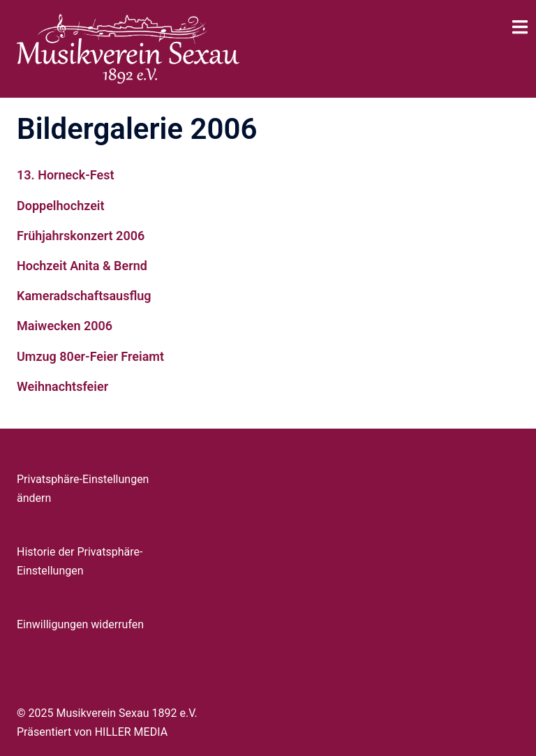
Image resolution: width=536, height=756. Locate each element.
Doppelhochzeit (61, 206)
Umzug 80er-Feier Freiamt (90, 356)
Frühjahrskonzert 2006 (81, 236)
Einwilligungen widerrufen (80, 624)
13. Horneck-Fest (66, 175)
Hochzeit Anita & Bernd (82, 266)
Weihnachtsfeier (62, 386)
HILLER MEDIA (131, 732)
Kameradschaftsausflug (84, 296)
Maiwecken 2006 (65, 326)
